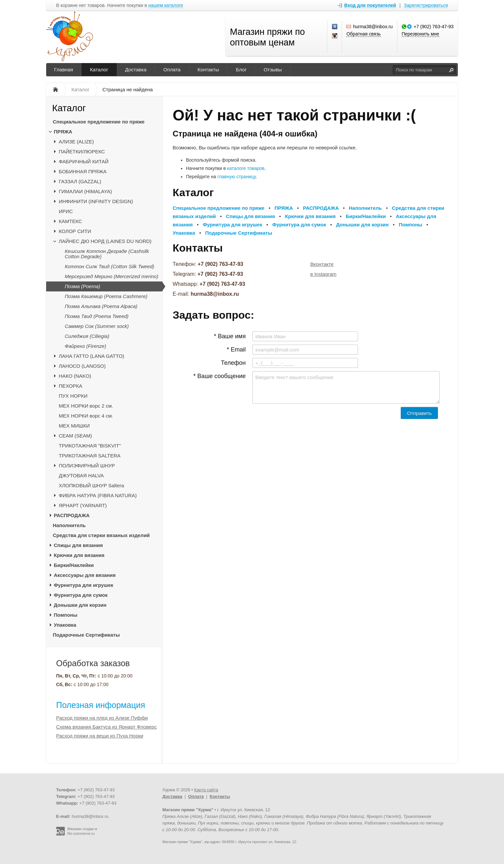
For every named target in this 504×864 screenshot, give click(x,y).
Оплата (172, 70)
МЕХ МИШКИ (74, 426)
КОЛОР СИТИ (75, 231)
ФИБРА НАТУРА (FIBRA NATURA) (98, 495)
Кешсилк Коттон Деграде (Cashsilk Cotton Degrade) (107, 254)
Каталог (99, 70)
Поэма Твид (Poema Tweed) (97, 316)
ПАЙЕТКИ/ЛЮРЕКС (82, 152)
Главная (64, 70)
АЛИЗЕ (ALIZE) (76, 142)
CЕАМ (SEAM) (75, 436)
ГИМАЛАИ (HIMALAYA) (85, 191)
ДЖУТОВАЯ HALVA (81, 475)
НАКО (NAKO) (75, 376)
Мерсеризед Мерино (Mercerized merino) (112, 276)
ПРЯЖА (63, 132)
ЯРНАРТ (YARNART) (83, 505)
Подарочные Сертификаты (86, 635)
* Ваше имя (230, 336)
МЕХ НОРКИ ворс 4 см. (86, 416)
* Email (236, 350)
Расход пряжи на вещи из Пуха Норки (100, 736)
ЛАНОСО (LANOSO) (82, 366)
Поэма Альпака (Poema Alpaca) (101, 306)
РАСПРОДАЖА (72, 515)
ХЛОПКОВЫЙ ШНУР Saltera (91, 485)
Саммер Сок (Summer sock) (97, 326)
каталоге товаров (246, 168)
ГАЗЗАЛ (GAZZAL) (80, 181)
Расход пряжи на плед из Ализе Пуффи (102, 718)
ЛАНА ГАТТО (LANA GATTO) (91, 356)
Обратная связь (363, 34)
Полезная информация (101, 705)
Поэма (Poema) (83, 286)
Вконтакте (322, 264)
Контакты (208, 70)
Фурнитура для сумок (81, 595)
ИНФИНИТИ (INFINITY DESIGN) (96, 201)
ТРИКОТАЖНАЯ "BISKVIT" (90, 446)
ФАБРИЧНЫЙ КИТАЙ (84, 161)
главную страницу (237, 177)
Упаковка (65, 625)
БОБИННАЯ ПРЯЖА (83, 171)
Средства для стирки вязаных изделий (101, 535)
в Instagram (324, 274)
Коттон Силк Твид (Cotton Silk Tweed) (110, 266)
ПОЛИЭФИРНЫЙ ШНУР (87, 466)
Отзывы (273, 70)
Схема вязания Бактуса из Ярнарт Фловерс (106, 727)
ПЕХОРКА (71, 386)
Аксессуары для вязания (85, 575)
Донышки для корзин (80, 605)
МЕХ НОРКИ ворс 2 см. (86, 406)
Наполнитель (69, 525)
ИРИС (66, 211)
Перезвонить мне (420, 34)
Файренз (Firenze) (85, 346)
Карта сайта (206, 790)
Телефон (233, 363)
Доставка (136, 70)
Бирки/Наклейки (74, 565)
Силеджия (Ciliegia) (87, 336)
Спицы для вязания (78, 545)
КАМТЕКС (70, 221)
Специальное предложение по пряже (99, 122)
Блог (241, 70)
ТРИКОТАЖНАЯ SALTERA (90, 456)
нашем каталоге (166, 5)
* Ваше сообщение (219, 376)
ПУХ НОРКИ (73, 396)
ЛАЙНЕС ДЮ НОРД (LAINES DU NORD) (105, 241)
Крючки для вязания (79, 555)
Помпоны (66, 615)
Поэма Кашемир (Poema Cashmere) (106, 296)
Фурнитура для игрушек (84, 585)
